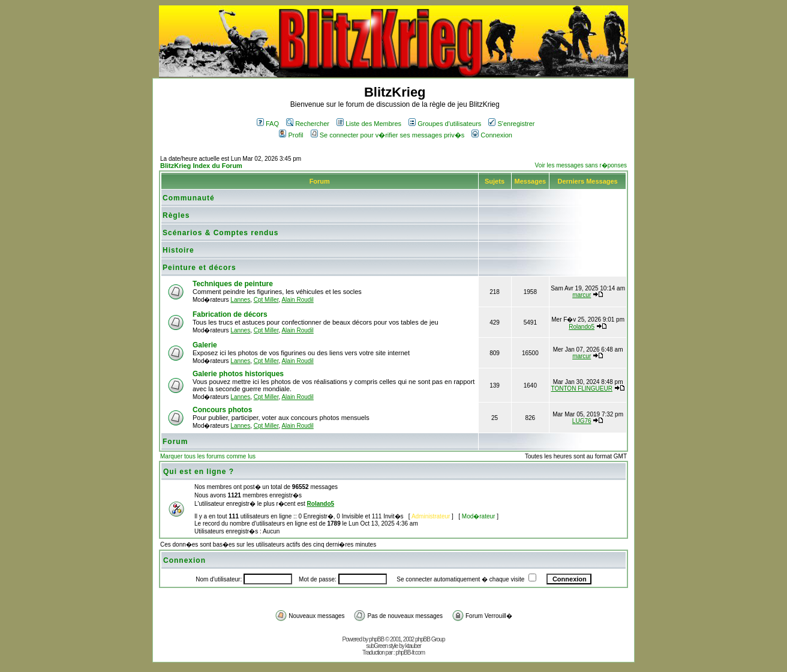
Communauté (189, 198)
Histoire (178, 250)
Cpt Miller (266, 300)
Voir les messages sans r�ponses (581, 165)
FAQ (268, 124)
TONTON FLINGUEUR (582, 388)
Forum (175, 442)
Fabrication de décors (230, 314)
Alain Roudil (297, 300)
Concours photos (222, 410)
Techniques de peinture (233, 284)
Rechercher (308, 124)
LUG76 (582, 421)
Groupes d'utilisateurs (445, 124)
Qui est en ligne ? (199, 472)
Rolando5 (582, 327)
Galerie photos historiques (238, 374)
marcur (582, 295)
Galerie (205, 345)
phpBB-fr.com (410, 652)
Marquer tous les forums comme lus (208, 456)
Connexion (492, 135)
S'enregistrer (511, 124)
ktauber (413, 646)
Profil (291, 135)
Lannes (240, 300)
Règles (176, 215)
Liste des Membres (369, 124)
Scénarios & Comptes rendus (220, 233)
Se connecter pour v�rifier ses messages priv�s (388, 135)
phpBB (376, 639)
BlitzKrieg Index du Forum (201, 166)
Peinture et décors (199, 268)
